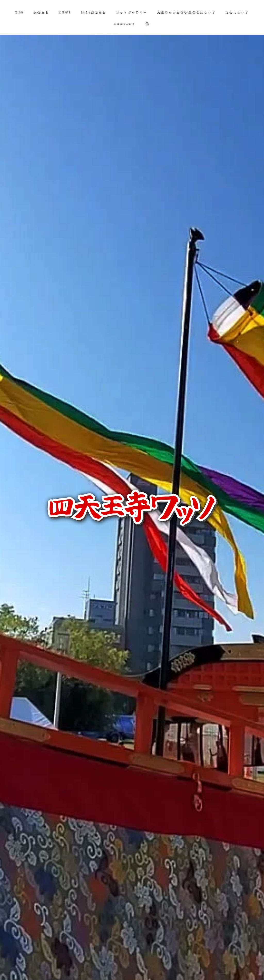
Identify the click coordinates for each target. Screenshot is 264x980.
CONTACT (125, 23)
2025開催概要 (93, 12)
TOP (19, 12)
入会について (237, 12)
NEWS (65, 12)
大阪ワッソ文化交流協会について (186, 12)
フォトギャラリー (132, 12)
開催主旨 (41, 12)
